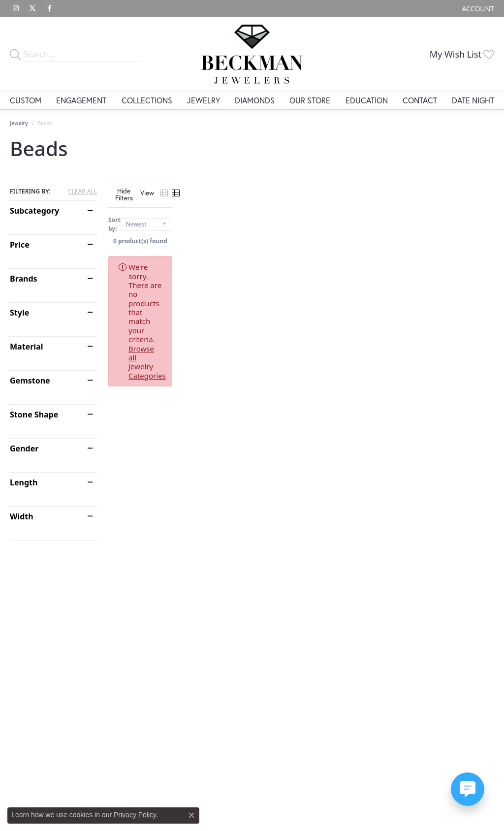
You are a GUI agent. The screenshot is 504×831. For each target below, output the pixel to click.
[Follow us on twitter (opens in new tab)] (32, 9)
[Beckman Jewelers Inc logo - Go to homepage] (252, 54)
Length (24, 482)
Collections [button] (147, 100)
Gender (24, 448)
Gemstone (30, 381)
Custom (26, 100)
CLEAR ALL (82, 192)
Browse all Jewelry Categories (386, 259)
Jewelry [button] (204, 100)
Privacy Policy (135, 815)
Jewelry (19, 123)
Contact (420, 100)
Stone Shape (34, 415)
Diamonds (255, 100)
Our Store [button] (310, 100)
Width (22, 516)
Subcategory (34, 211)
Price (20, 245)
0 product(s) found (301, 234)
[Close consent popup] (191, 815)
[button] (477, 9)
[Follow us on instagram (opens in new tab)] (16, 9)
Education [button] (367, 100)
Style (19, 313)
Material (26, 347)
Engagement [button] (81, 100)
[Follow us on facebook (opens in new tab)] (49, 9)
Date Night (473, 100)
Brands (24, 279)
